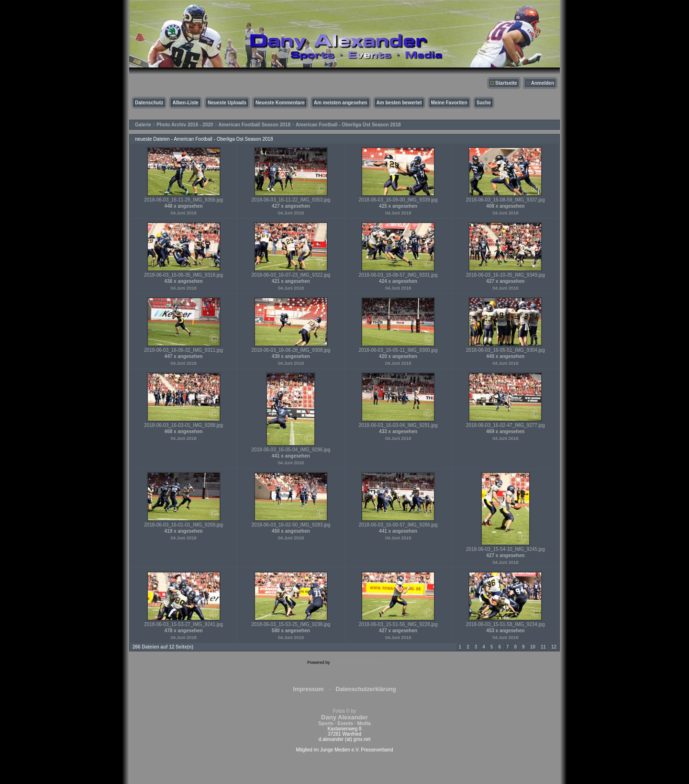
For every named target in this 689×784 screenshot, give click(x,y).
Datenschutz (149, 103)
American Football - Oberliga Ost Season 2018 (348, 125)
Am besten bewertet (399, 103)
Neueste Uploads (227, 103)
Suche (484, 103)
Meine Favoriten (449, 103)
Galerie (143, 125)
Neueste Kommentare (280, 103)
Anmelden (543, 83)
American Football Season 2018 (254, 125)
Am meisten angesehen (341, 103)
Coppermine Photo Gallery (356, 662)
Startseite (506, 83)
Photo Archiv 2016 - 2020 (185, 125)
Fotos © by (344, 717)
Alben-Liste (185, 103)
